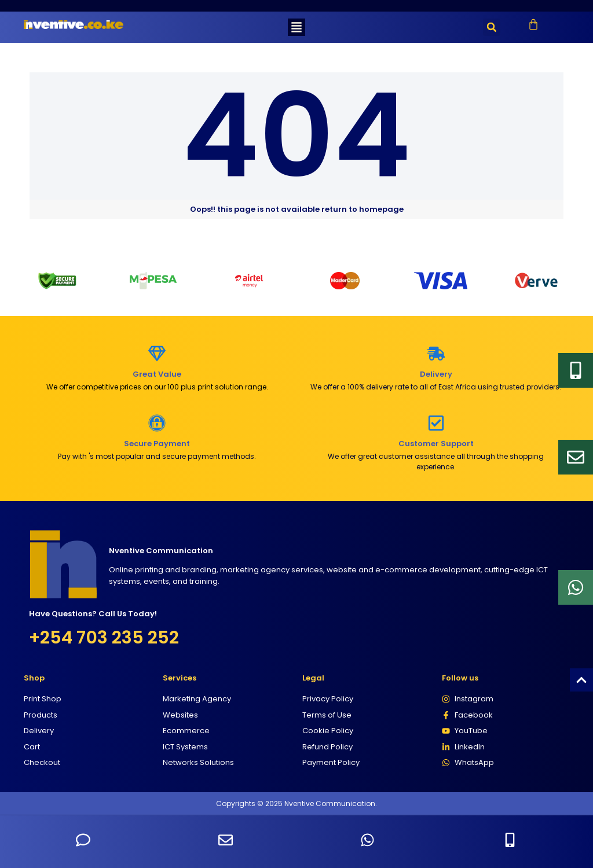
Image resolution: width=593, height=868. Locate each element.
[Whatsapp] (576, 587)
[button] (296, 27)
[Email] (576, 457)
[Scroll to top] (581, 680)
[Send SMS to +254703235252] (83, 840)
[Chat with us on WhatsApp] (367, 840)
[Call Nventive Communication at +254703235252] (510, 840)
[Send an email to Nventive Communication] (226, 840)
